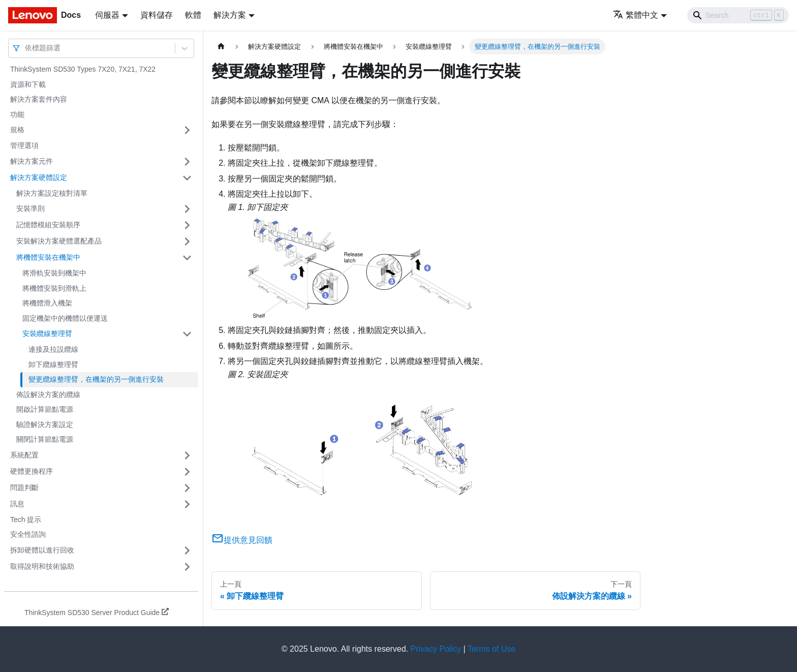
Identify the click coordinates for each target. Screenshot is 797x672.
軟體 (193, 15)
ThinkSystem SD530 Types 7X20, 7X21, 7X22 (83, 69)
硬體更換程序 (32, 471)
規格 (17, 130)
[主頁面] (221, 47)
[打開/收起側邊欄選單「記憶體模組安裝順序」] (187, 225)
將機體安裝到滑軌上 (54, 288)
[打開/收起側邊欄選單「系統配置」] (187, 455)
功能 (17, 114)
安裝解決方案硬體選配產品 (59, 241)
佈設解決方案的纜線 (48, 394)
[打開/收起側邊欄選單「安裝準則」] (187, 209)
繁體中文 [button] (636, 15)
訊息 (17, 504)
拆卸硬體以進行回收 (42, 550)
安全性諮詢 (28, 534)
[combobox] (26, 48)
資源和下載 (28, 84)
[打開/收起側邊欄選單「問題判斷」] (187, 488)
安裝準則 (30, 208)
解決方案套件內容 (39, 99)
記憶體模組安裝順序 (48, 225)
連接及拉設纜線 (53, 349)
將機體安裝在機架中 (48, 257)
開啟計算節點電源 (45, 409)
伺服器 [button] (107, 15)
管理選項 (24, 145)
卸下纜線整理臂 (53, 364)
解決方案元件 (32, 161)
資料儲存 (157, 15)
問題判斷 (24, 487)
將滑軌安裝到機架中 (54, 273)
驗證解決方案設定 (45, 424)
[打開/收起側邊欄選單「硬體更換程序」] (187, 472)
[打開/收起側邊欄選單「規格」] (187, 130)
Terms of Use (492, 649)
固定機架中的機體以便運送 (65, 318)
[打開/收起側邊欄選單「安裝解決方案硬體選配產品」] (187, 241)
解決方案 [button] (230, 15)
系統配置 (24, 455)
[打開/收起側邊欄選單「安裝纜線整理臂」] (187, 334)
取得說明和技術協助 (42, 566)
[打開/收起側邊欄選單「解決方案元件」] (187, 162)
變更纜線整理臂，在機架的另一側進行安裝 (96, 379)
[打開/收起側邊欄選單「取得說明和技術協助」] (187, 567)
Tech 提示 (26, 520)
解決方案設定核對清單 (52, 193)
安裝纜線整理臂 (47, 333)
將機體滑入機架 (47, 303)
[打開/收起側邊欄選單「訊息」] (187, 504)
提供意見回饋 (242, 540)
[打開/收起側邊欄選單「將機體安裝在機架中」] (187, 258)
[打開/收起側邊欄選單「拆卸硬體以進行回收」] (187, 551)
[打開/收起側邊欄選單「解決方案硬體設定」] (187, 178)
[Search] (738, 15)
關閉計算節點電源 (45, 439)
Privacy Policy (436, 649)
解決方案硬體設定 (39, 177)
